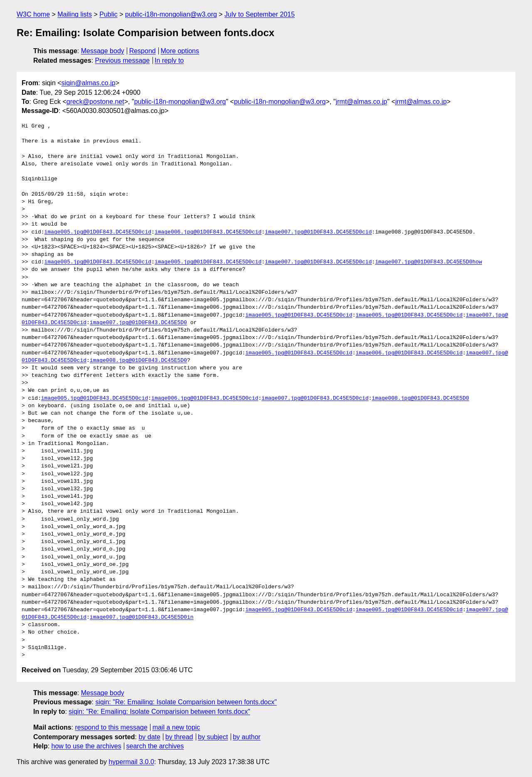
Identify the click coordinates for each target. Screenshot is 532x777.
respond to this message (111, 727)
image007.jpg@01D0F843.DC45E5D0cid (318, 232)
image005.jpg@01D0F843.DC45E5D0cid (98, 232)
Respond (143, 51)
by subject (213, 737)
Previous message (123, 60)
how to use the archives (86, 746)
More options (180, 51)
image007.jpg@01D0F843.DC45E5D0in (142, 617)
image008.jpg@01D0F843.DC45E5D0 (138, 361)
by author (247, 737)
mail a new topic (176, 727)
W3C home (33, 14)
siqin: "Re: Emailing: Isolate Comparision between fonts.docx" (186, 702)
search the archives (155, 746)
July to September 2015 (260, 14)
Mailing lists (75, 14)
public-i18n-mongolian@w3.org (171, 14)
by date (149, 737)
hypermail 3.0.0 (131, 762)
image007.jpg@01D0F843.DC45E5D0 (138, 323)
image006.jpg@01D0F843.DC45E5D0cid (208, 232)
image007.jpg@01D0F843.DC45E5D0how (428, 262)
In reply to (169, 60)
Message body (103, 51)
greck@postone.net (95, 102)
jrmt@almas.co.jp (362, 102)
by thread (179, 737)
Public (108, 14)
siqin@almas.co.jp (89, 83)
